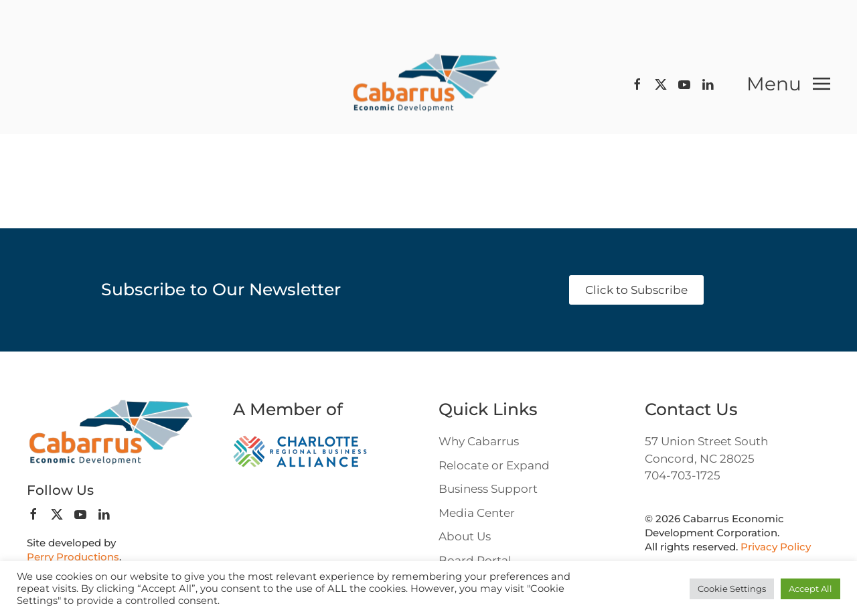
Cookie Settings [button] (732, 589)
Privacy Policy (776, 547)
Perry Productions (73, 557)
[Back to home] (428, 84)
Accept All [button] (810, 589)
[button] (788, 84)
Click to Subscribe (636, 290)
